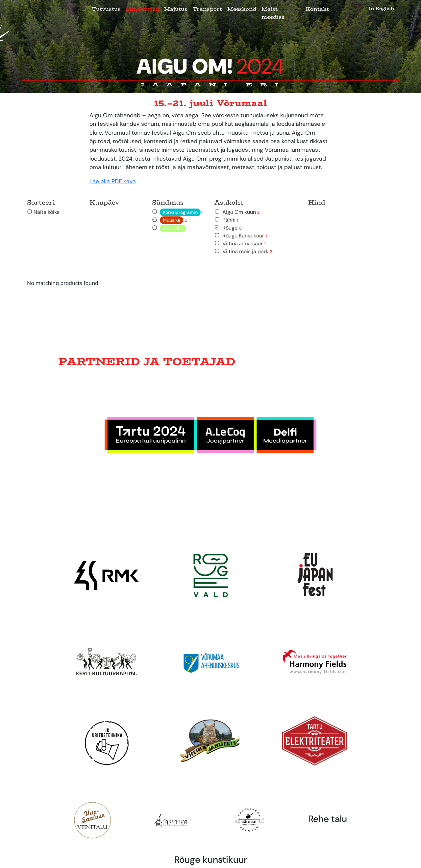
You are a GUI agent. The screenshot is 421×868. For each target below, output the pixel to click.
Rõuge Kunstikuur (241, 236)
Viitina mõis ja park (243, 251)
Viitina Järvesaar (240, 244)
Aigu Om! (210, 67)
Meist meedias (273, 13)
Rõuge (228, 228)
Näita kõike (43, 212)
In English (381, 9)
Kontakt (317, 9)
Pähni (226, 220)
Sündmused (142, 9)
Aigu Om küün (237, 212)
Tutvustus (106, 9)
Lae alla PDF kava (113, 181)
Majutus (176, 9)
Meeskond (242, 9)
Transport (207, 9)
